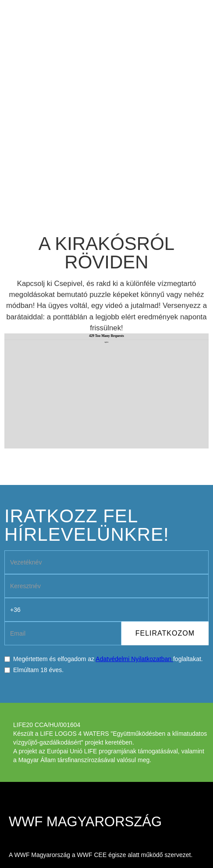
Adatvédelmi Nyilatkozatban (134, 659)
